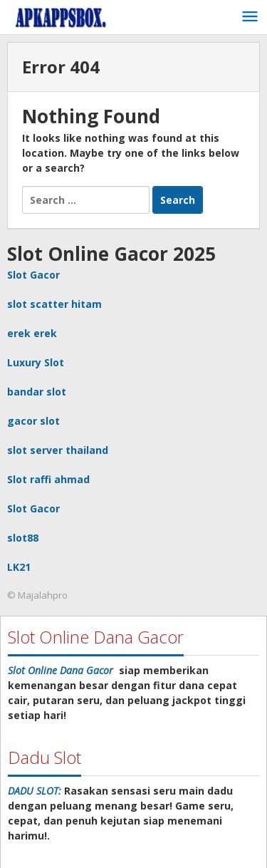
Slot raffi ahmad (48, 479)
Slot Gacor (33, 275)
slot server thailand (58, 450)
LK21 (19, 567)
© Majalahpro (37, 595)
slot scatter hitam (54, 304)
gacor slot (33, 421)
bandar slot (37, 392)
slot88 (23, 538)
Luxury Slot (36, 362)
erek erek (32, 333)
